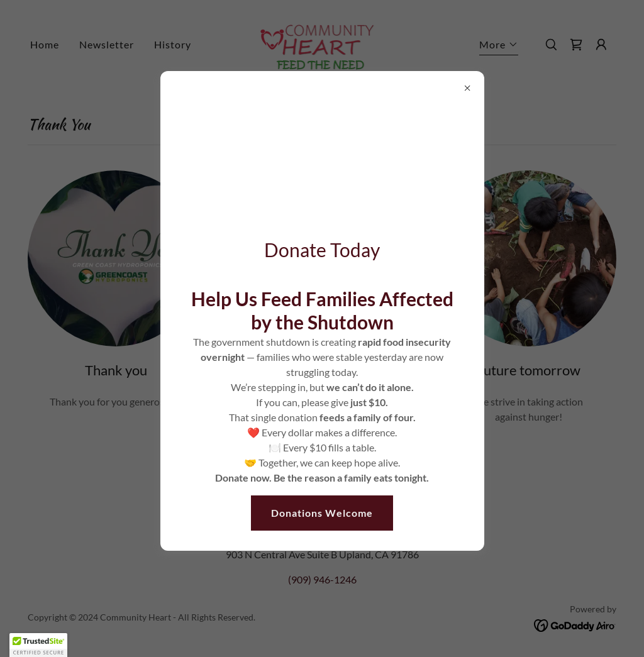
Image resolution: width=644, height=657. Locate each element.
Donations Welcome (322, 513)
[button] (38, 645)
